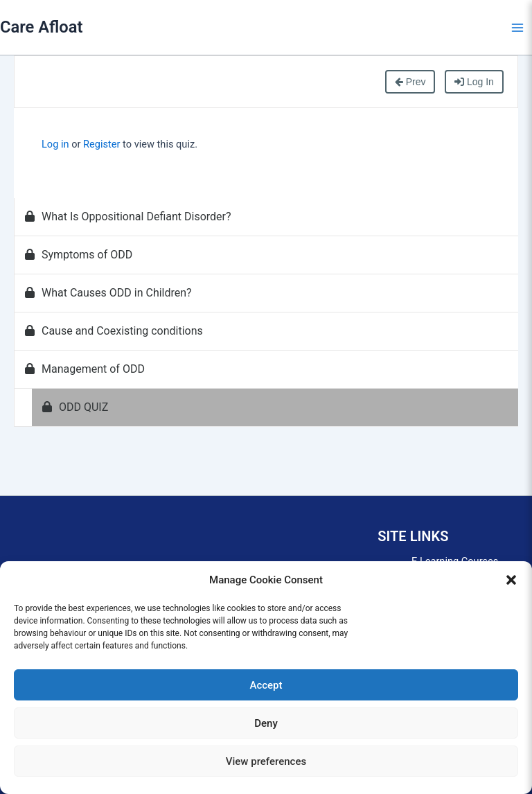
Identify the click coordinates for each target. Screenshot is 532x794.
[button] (511, 580)
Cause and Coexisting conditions (114, 331)
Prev (410, 82)
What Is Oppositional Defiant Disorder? (128, 217)
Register (101, 144)
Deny (266, 723)
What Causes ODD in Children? (108, 293)
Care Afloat (41, 27)
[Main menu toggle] (517, 28)
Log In (474, 82)
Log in (55, 144)
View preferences (266, 761)
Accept (266, 685)
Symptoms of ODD (79, 255)
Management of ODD (85, 369)
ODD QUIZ (75, 407)
